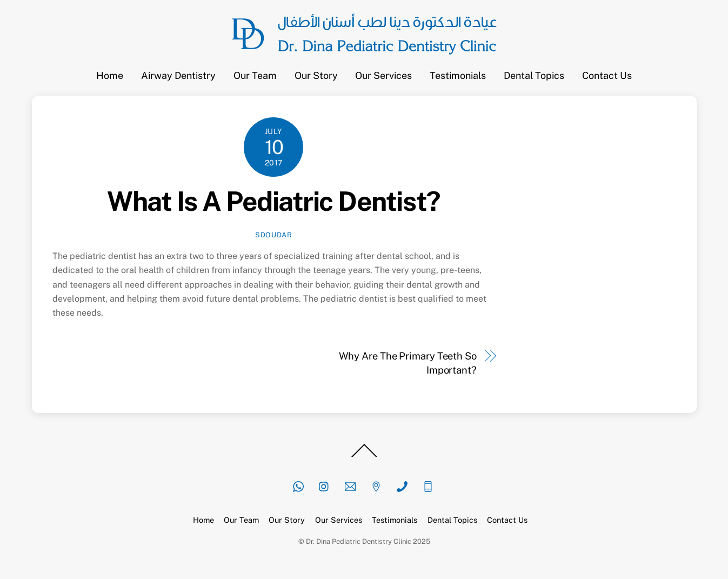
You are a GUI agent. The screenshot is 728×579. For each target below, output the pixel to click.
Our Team (255, 75)
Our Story (316, 75)
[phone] (402, 485)
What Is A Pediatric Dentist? (273, 201)
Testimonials (458, 75)
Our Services (383, 75)
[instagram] (324, 485)
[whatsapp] (298, 485)
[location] (376, 485)
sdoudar (274, 235)
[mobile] (428, 485)
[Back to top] (364, 456)
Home (110, 75)
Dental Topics (534, 75)
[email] (350, 485)
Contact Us (607, 75)
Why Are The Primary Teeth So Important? (408, 363)
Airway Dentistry (178, 75)
